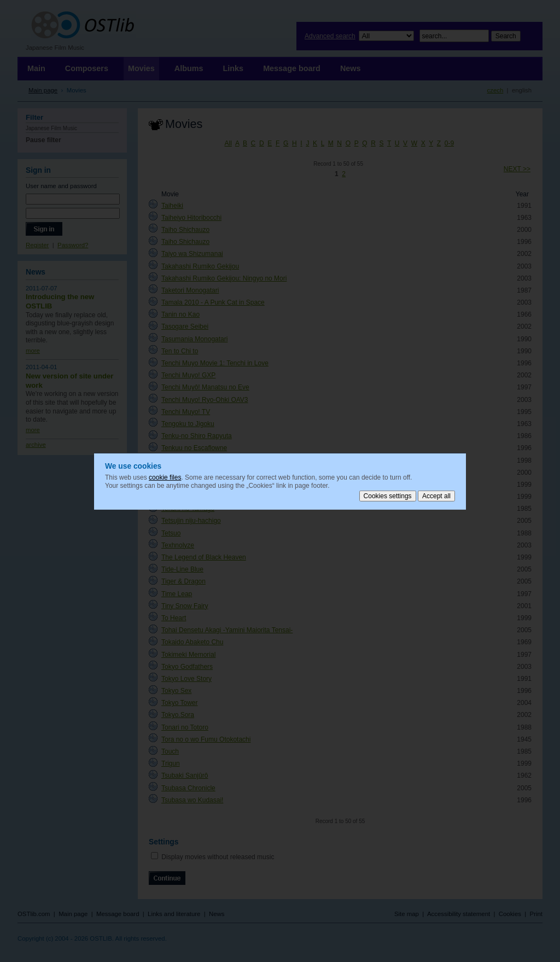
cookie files (165, 477)
